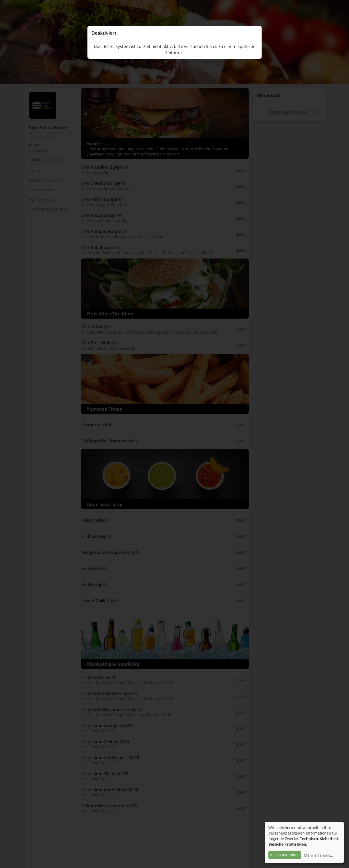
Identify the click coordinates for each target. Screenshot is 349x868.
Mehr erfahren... (319, 855)
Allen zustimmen (285, 855)
